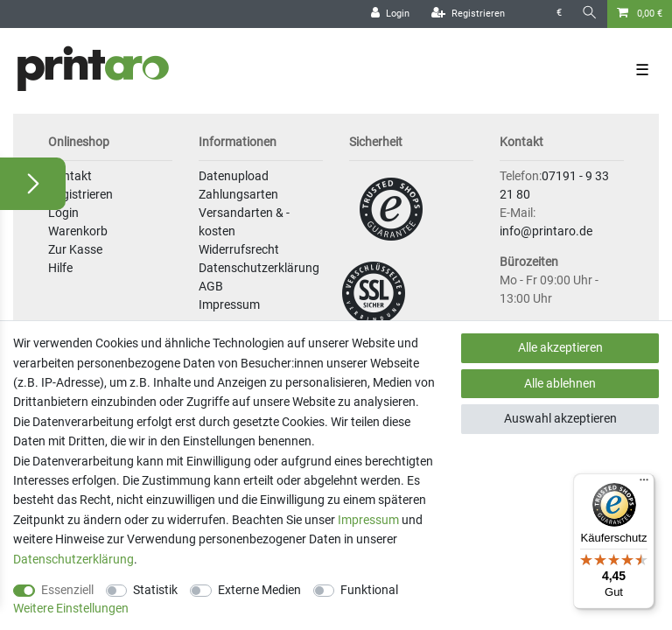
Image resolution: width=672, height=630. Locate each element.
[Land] (531, 14)
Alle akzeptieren (560, 347)
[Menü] (644, 484)
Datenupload (234, 176)
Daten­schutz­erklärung (73, 559)
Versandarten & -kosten (244, 222)
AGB (211, 286)
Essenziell (67, 590)
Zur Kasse (75, 249)
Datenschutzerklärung (259, 268)
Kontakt (70, 176)
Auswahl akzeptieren (560, 418)
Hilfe (60, 268)
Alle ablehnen (560, 383)
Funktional (369, 590)
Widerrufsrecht (239, 249)
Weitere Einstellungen (71, 608)
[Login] (390, 14)
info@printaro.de (546, 231)
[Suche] (590, 14)
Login (63, 213)
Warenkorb (78, 231)
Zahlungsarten (238, 194)
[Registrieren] (468, 14)
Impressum (229, 304)
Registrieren (80, 194)
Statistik (155, 590)
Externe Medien (259, 590)
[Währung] (559, 14)
